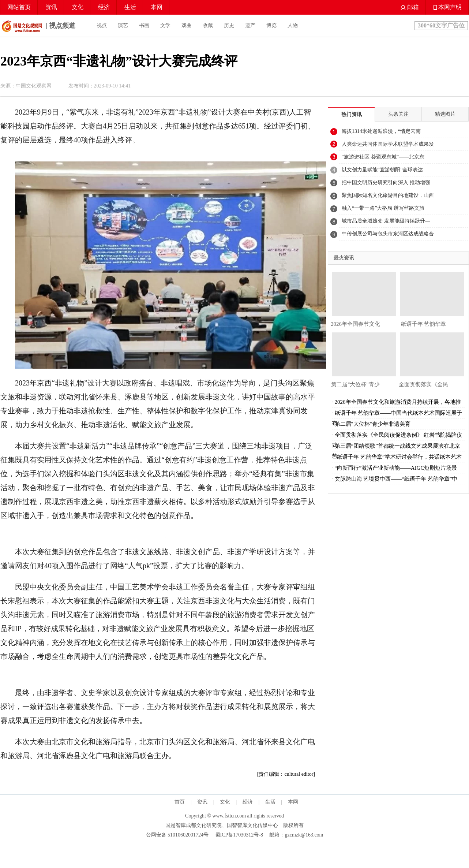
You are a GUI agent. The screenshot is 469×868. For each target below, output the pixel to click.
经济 (104, 7)
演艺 (123, 25)
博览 (271, 25)
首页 (180, 802)
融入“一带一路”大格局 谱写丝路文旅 (383, 208)
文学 (165, 25)
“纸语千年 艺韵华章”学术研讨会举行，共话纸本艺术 (398, 457)
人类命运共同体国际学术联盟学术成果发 (388, 144)
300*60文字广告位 (441, 25)
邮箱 (410, 7)
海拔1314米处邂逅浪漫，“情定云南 (381, 131)
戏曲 (187, 25)
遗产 (250, 25)
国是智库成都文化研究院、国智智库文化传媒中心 (222, 825)
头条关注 (398, 114)
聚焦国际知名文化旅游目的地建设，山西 (388, 195)
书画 (144, 25)
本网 (157, 7)
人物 (293, 25)
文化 (78, 7)
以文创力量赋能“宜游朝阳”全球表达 (382, 170)
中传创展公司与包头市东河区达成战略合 (388, 234)
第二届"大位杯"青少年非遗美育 (373, 424)
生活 (130, 7)
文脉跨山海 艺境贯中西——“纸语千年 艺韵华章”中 (396, 479)
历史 (229, 25)
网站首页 (19, 7)
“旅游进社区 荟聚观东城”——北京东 (383, 157)
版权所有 (293, 825)
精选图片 (445, 114)
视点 (102, 25)
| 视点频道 (38, 26)
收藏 (208, 25)
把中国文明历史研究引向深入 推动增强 (386, 182)
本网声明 (448, 7)
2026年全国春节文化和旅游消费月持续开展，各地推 (398, 402)
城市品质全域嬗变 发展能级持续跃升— (386, 221)
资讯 (51, 7)
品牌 (135, 446)
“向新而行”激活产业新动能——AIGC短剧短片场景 (396, 468)
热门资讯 (352, 114)
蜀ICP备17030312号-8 (239, 835)
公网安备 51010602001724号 (177, 835)
